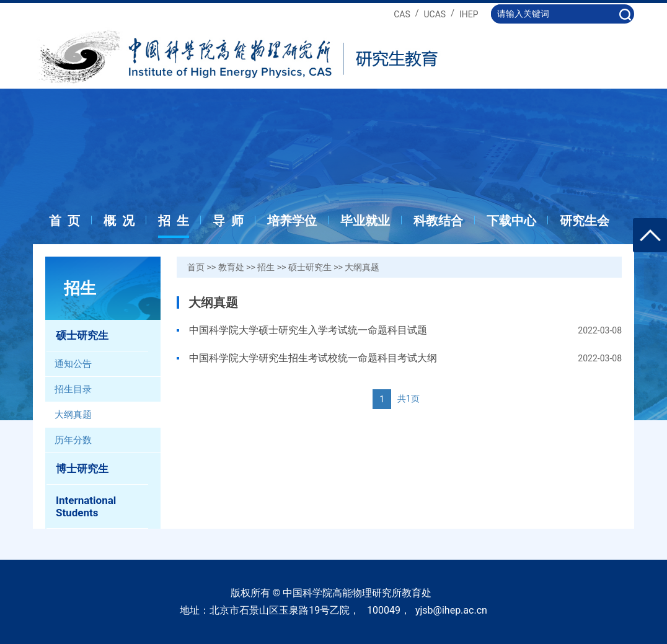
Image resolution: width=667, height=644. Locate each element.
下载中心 (511, 221)
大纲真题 (73, 415)
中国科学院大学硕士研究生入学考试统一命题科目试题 (308, 330)
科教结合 (438, 221)
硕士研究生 (310, 267)
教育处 (231, 267)
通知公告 (73, 364)
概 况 (119, 221)
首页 (196, 267)
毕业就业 (365, 221)
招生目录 (73, 389)
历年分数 (73, 440)
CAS (402, 14)
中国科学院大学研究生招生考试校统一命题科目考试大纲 (313, 358)
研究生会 (585, 221)
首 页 (64, 221)
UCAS (435, 14)
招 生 (174, 221)
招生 (266, 267)
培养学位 (292, 221)
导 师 (228, 221)
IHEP (469, 14)
